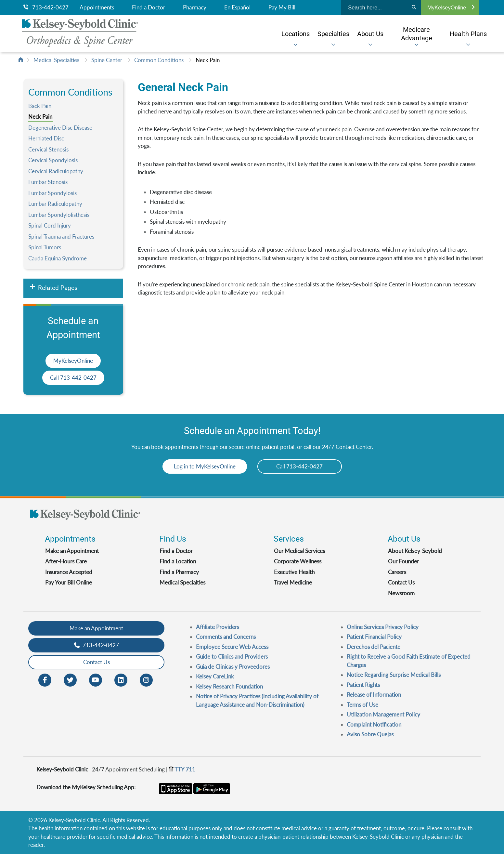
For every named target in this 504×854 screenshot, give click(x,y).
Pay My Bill (282, 7)
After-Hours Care (66, 561)
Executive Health (294, 572)
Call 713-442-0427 (73, 378)
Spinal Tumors (45, 247)
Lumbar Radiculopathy (55, 204)
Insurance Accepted (69, 572)
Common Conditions (159, 60)
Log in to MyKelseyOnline (205, 466)
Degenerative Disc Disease (60, 128)
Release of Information (374, 695)
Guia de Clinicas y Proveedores (233, 667)
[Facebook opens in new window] (45, 679)
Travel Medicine (293, 582)
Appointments (97, 7)
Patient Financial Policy (374, 637)
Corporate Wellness (298, 561)
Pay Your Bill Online (69, 582)
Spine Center (107, 60)
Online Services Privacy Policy (383, 627)
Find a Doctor (149, 7)
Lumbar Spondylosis (52, 193)
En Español (237, 7)
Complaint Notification (374, 724)
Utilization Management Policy (383, 714)
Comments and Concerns (226, 637)
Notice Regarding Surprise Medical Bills (394, 675)
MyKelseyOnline (451, 7)
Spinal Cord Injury (50, 225)
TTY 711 (182, 769)
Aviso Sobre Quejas (370, 734)
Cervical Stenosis (48, 149)
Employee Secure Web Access (232, 647)
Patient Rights (363, 685)
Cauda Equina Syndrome (58, 258)
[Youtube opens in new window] (96, 679)
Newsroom (401, 593)
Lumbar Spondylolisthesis (59, 215)
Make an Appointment (72, 551)
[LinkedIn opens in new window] (121, 679)
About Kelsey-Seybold (415, 551)
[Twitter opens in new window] (70, 679)
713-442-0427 (46, 7)
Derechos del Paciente (374, 647)
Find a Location (178, 561)
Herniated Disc (46, 138)
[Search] (414, 7)
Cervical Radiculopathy (56, 171)
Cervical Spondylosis (53, 160)
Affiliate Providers (218, 627)
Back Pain (40, 106)
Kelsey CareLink (215, 676)
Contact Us (401, 582)
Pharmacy (195, 7)
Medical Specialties (56, 60)
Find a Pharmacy (179, 572)
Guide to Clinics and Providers (232, 657)
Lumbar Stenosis (48, 182)
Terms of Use (362, 705)
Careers (397, 572)
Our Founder (403, 561)
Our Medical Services (299, 551)
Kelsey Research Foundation (229, 686)
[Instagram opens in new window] (146, 679)
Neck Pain (208, 60)
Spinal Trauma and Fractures (61, 236)
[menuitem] (296, 34)
